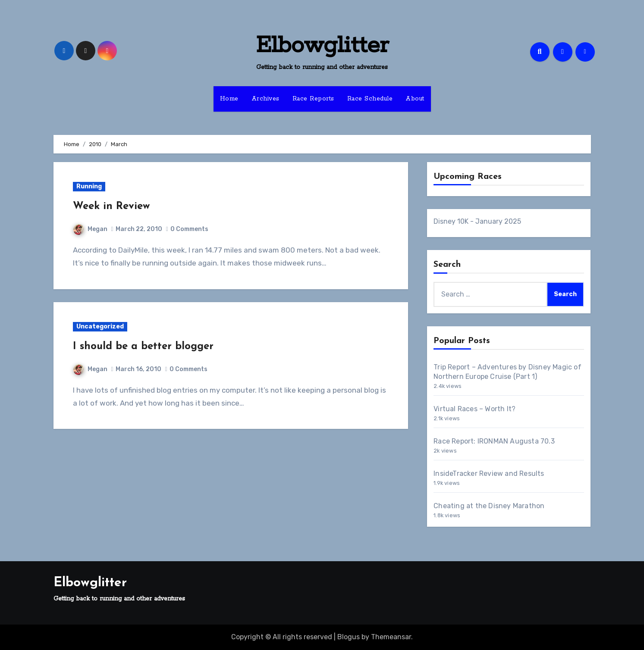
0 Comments (189, 229)
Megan (90, 229)
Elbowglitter (322, 46)
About (415, 99)
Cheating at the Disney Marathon (489, 506)
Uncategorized (100, 327)
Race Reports (313, 99)
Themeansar (391, 637)
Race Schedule (370, 99)
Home (229, 99)
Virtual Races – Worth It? (474, 409)
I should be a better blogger (143, 347)
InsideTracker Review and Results (489, 473)
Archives (265, 99)
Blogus (349, 637)
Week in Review (111, 206)
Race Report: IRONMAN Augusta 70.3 (494, 441)
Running (89, 186)
